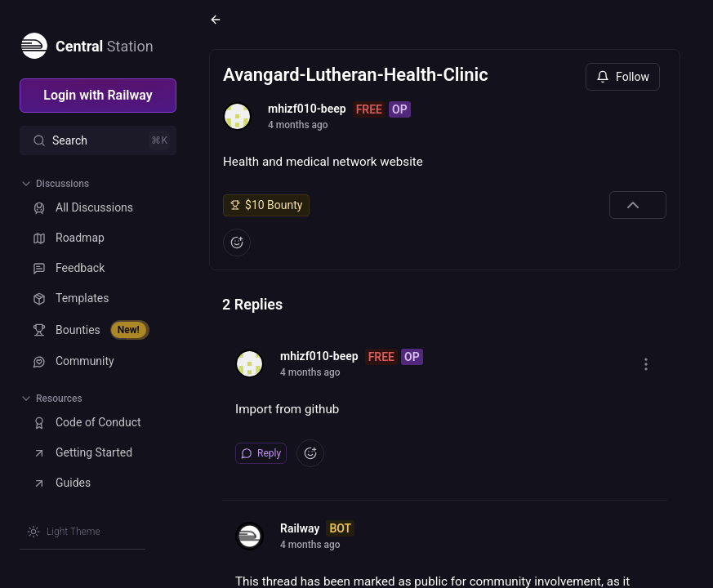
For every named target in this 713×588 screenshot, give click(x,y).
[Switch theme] (64, 532)
